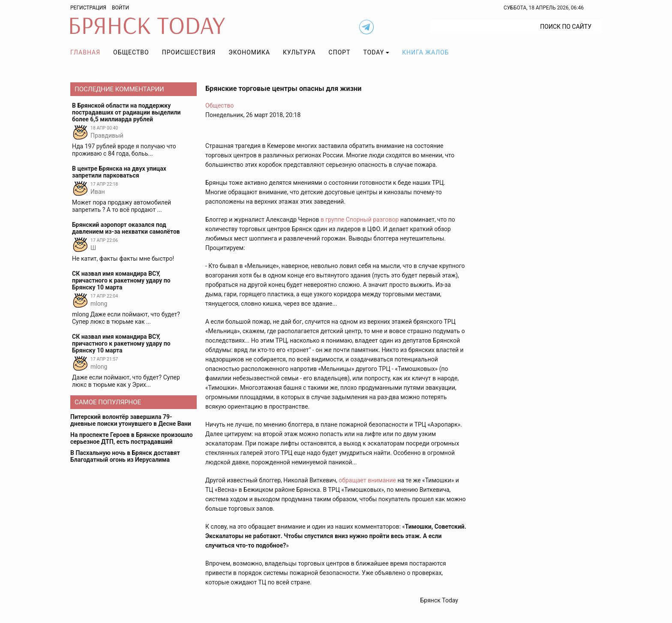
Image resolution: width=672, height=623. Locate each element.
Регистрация (88, 8)
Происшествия (189, 52)
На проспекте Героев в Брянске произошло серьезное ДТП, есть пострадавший (132, 438)
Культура (299, 52)
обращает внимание (367, 480)
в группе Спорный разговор (360, 220)
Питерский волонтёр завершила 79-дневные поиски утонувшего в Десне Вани (131, 420)
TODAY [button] (374, 52)
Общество (131, 52)
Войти (120, 8)
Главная (85, 52)
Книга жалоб (425, 52)
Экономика (249, 52)
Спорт (340, 52)
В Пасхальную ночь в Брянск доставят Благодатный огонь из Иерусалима (125, 456)
